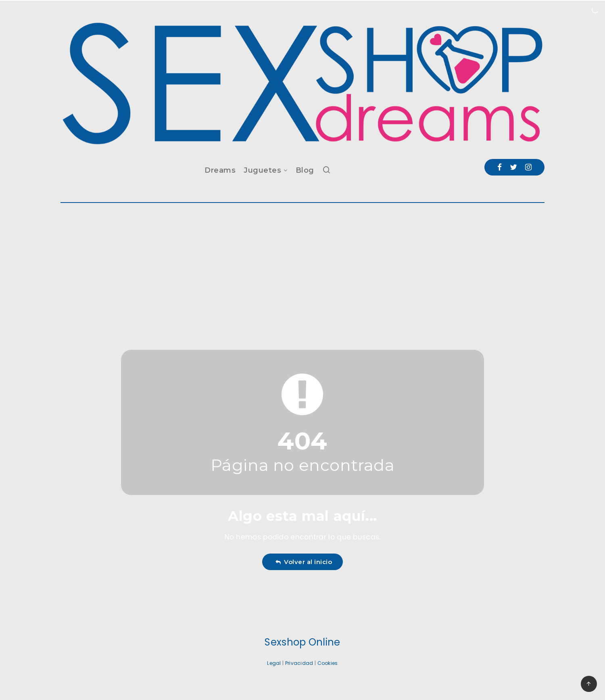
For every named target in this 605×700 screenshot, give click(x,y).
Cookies (328, 663)
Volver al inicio (304, 562)
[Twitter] (513, 167)
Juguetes (262, 170)
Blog (305, 170)
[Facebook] (500, 167)
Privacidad (299, 663)
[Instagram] (528, 167)
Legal (274, 663)
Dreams (220, 170)
